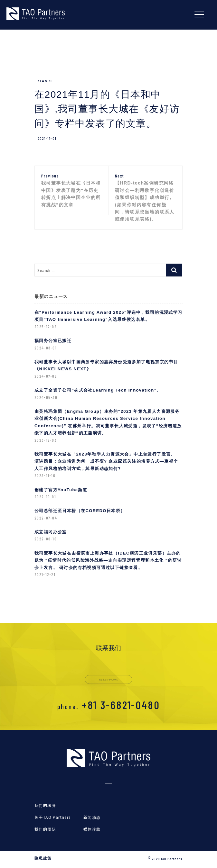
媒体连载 (92, 829)
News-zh (45, 81)
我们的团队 (45, 829)
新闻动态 (92, 817)
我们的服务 (45, 805)
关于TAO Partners (53, 817)
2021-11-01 (47, 138)
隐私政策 (43, 858)
